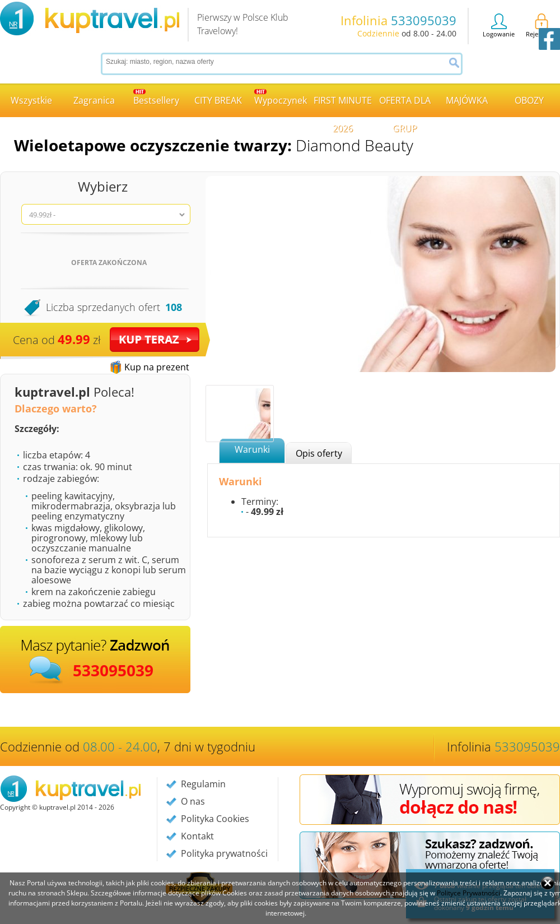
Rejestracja (542, 26)
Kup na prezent (157, 367)
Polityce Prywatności (468, 893)
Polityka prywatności (224, 853)
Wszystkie (31, 100)
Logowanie (499, 26)
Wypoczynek (281, 98)
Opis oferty (319, 453)
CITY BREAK (218, 100)
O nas (193, 801)
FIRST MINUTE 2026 (343, 106)
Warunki (252, 449)
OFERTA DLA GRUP (405, 106)
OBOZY (529, 100)
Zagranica (94, 100)
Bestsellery (156, 98)
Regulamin (203, 784)
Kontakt (197, 836)
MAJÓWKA (467, 100)
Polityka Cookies (215, 819)
